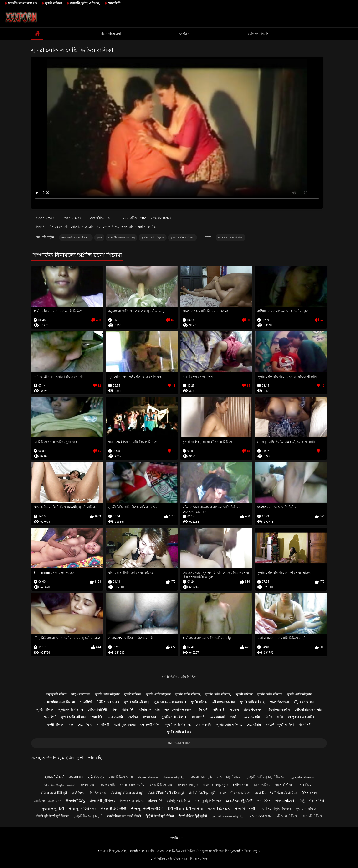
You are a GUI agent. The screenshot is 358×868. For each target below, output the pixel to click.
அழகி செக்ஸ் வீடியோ (228, 816)
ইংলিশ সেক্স (240, 785)
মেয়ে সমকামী (116, 717)
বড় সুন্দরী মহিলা (56, 694)
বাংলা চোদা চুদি (202, 777)
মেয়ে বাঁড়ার (85, 725)
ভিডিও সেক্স (98, 793)
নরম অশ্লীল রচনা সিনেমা (76, 238)
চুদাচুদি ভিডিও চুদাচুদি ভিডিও (266, 777)
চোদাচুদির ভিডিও (178, 801)
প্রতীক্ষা (133, 717)
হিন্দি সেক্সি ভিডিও (132, 801)
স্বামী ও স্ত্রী (219, 710)
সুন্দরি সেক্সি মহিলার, (182, 238)
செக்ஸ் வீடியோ (174, 777)
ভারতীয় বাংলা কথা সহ (23, 3)
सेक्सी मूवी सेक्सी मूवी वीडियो (147, 808)
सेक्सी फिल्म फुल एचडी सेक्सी (124, 816)
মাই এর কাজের (81, 694)
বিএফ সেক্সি (107, 785)
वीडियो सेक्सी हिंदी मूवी (54, 793)
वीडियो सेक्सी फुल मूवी (202, 793)
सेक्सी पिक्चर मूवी (245, 808)
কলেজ (235, 710)
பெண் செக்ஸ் (148, 777)
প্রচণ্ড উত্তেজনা (111, 34)
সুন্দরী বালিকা (54, 3)
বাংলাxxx (76, 777)
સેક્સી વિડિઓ (285, 801)
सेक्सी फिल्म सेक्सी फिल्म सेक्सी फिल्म (276, 793)
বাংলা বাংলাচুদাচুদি (215, 785)
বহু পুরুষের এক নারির (301, 717)
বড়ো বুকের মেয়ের (125, 725)
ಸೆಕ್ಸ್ (302, 801)
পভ (71, 725)
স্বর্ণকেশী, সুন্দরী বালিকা (280, 725)
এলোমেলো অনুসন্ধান (178, 710)
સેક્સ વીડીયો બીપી (113, 808)
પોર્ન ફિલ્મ (79, 793)
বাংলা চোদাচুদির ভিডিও (275, 808)
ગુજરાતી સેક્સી (54, 777)
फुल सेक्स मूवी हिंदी (53, 808)
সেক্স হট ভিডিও (312, 816)
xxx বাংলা (310, 793)
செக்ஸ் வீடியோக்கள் (60, 785)
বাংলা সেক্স (149, 717)
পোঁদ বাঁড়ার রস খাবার (308, 710)
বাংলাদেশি (198, 717)
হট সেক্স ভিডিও (287, 816)
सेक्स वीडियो (316, 801)
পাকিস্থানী (202, 710)
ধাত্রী (280, 717)
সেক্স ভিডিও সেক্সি (121, 777)
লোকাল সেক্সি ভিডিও (230, 238)
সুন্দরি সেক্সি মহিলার (153, 238)
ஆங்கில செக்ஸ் (302, 777)
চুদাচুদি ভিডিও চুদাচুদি (88, 816)
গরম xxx (264, 801)
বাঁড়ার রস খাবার (304, 702)
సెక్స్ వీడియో (96, 777)
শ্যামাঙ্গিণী (114, 3)
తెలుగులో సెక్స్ (75, 801)
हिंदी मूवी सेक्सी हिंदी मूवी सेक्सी (186, 808)
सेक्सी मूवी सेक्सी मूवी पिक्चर (52, 816)
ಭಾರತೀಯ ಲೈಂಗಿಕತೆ (239, 801)
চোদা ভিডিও (261, 785)
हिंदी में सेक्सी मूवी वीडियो (160, 816)
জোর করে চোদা (261, 816)
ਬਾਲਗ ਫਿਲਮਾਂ (305, 785)
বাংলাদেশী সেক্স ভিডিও (235, 793)
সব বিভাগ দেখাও (179, 743)
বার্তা (115, 710)
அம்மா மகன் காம (48, 801)
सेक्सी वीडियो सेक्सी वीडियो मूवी (166, 793)
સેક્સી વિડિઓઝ (219, 808)
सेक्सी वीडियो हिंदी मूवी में (193, 816)
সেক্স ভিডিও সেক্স (161, 785)
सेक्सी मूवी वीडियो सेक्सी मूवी (127, 793)
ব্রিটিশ (268, 717)
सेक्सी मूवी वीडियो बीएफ (82, 808)
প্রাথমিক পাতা (179, 838)
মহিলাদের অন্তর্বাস (224, 702)
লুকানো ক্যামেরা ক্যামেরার (170, 702)
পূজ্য (99, 238)
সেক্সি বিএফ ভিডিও (133, 785)
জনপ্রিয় (184, 34)
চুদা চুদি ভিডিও (306, 808)
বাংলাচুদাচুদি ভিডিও (208, 801)
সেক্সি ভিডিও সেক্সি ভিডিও (179, 677)
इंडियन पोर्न (155, 801)
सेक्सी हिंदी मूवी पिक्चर (102, 801)
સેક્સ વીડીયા (283, 785)
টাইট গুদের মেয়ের (108, 702)
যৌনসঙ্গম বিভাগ (259, 34)
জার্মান (234, 717)
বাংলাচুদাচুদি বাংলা (229, 777)
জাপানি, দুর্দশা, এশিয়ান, (85, 3)
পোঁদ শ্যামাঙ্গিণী (97, 710)
